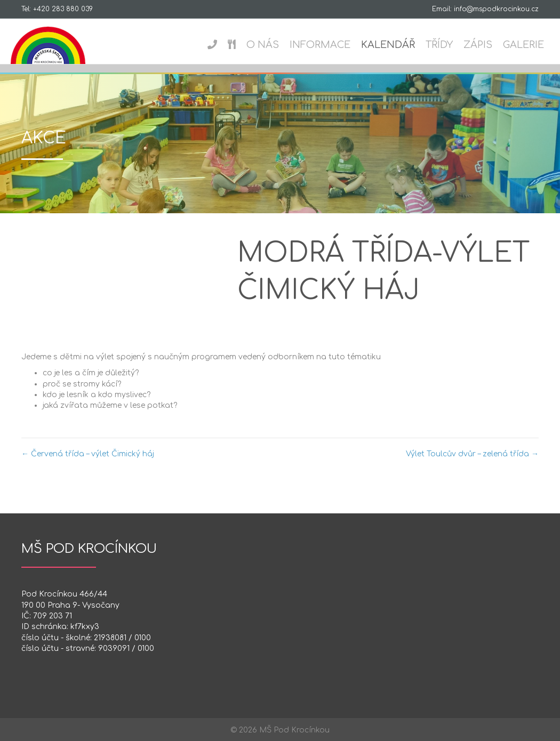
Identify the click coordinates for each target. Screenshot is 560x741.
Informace (323, 45)
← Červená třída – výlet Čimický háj (88, 454)
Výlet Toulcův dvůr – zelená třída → (472, 454)
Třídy (442, 45)
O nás (265, 45)
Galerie (526, 45)
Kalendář (391, 45)
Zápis (481, 45)
